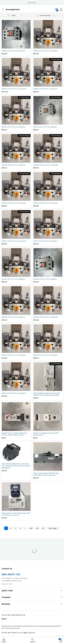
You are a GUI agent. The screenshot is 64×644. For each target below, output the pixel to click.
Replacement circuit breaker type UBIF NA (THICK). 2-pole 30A (16, 514)
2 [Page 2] (11, 528)
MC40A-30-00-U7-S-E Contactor (14, 203)
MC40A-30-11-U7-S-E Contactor (13, 127)
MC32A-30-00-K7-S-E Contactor (46, 355)
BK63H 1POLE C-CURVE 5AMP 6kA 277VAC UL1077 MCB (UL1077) (14, 434)
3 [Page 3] (16, 528)
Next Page (53, 528)
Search (33, 640)
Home (4, 640)
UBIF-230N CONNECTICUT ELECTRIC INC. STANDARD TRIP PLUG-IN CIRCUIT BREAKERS (16, 466)
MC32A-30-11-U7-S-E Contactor (13, 279)
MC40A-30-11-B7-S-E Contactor (13, 165)
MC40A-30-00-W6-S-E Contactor (46, 165)
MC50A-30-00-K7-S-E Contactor (46, 51)
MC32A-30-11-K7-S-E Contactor (45, 279)
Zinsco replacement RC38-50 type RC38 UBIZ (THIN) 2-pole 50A (46, 474)
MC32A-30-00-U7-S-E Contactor (14, 355)
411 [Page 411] (43, 528)
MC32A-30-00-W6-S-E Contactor (46, 317)
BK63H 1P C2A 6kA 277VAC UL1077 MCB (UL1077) (46, 434)
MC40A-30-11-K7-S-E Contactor (45, 127)
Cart (61, 640)
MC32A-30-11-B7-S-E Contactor (13, 317)
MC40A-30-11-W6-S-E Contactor (45, 89)
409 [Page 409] (31, 528)
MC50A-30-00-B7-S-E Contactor (14, 89)
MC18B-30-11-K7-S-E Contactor (13, 51)
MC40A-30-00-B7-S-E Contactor (14, 241)
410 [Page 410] (37, 528)
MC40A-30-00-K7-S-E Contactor (46, 203)
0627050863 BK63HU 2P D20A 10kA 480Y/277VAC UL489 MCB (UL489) (47, 394)
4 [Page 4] (20, 528)
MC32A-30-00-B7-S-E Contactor (14, 393)
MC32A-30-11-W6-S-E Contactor (45, 241)
